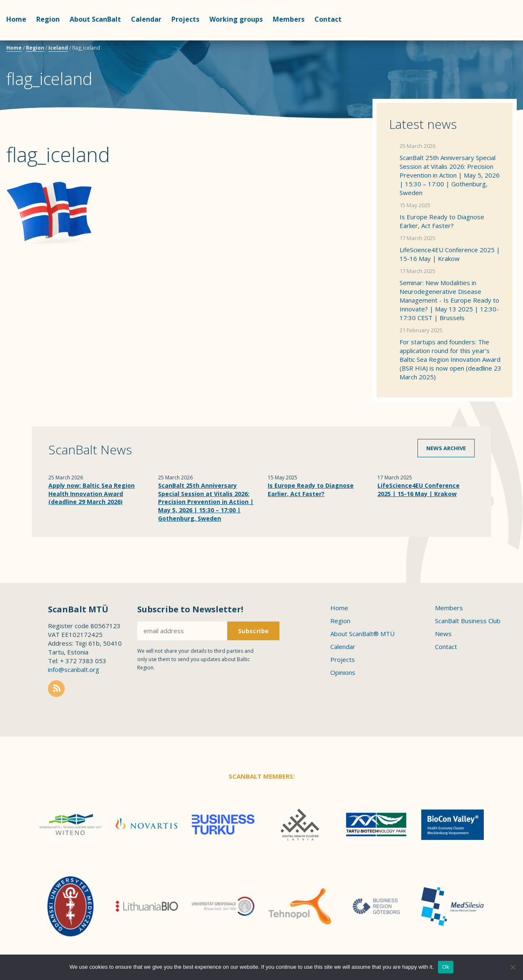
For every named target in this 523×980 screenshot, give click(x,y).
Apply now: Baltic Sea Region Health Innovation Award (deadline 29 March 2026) (92, 494)
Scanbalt (496, 40)
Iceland (58, 48)
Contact (328, 19)
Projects (185, 19)
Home (16, 19)
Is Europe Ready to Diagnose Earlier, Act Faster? (442, 221)
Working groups (236, 19)
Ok (446, 967)
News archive (446, 448)
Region (48, 19)
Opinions (343, 672)
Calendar (146, 19)
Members (289, 19)
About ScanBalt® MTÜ (362, 634)
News (443, 634)
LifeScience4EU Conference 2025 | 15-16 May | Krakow (450, 254)
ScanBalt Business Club (468, 621)
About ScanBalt (95, 19)
